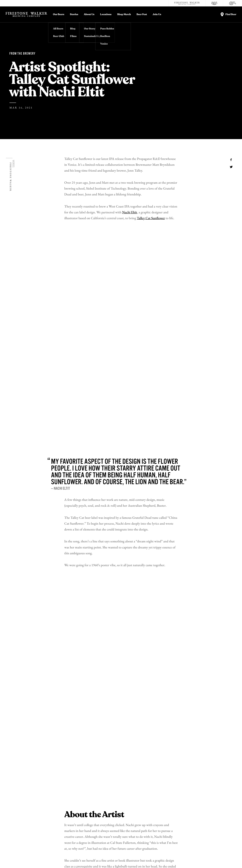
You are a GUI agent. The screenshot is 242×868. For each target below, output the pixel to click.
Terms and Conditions (47, 859)
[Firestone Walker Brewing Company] (187, 3)
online (152, 572)
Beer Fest (142, 14)
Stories (74, 14)
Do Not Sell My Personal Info (76, 859)
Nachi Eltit (130, 213)
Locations (106, 14)
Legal (12, 859)
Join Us (157, 14)
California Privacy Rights (106, 859)
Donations (220, 794)
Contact (182, 794)
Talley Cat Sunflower (151, 218)
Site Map (148, 859)
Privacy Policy (25, 859)
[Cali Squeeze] (233, 3)
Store (180, 807)
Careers (181, 801)
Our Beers (59, 14)
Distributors (222, 801)
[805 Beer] (214, 3)
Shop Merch (124, 14)
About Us (89, 14)
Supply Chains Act (131, 859)
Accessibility (222, 807)
